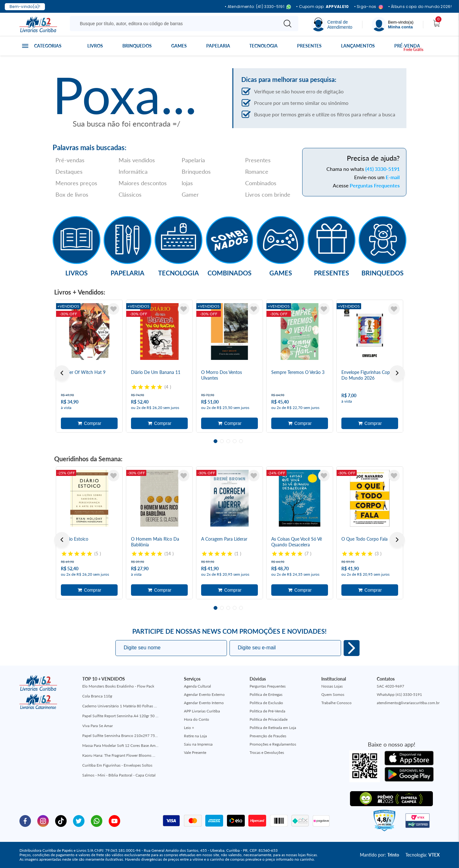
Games (179, 46)
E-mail (393, 177)
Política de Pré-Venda (267, 711)
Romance (257, 171)
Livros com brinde (268, 194)
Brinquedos (137, 46)
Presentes (309, 46)
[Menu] (393, 24)
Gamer (190, 194)
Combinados (261, 183)
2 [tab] (222, 441)
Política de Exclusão (266, 703)
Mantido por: (379, 855)
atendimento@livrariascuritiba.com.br (408, 703)
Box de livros (72, 194)
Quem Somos (333, 694)
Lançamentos (358, 46)
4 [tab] (235, 441)
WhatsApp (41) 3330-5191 (399, 694)
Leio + (189, 728)
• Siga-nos (369, 7)
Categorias (48, 46)
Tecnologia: (423, 855)
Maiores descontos (143, 183)
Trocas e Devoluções (267, 752)
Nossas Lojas (332, 686)
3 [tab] (228, 441)
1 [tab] (215, 441)
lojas (187, 183)
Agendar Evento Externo (204, 694)
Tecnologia (263, 46)
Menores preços (76, 183)
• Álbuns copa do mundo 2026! (420, 7)
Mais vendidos (137, 160)
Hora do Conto (197, 719)
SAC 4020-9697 (390, 686)
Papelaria (218, 46)
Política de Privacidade (269, 719)
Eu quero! (352, 648)
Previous (62, 373)
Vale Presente (195, 752)
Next (397, 373)
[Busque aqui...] (175, 24)
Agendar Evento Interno (204, 703)
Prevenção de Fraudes (268, 736)
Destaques (69, 171)
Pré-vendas (70, 160)
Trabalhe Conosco (336, 703)
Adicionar (89, 423)
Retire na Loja (195, 736)
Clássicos (130, 194)
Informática (133, 171)
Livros (95, 46)
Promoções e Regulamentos (273, 744)
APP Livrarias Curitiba (202, 711)
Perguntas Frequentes (375, 185)
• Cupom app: (323, 7)
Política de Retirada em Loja (273, 728)
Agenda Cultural (197, 686)
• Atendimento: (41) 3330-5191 (258, 7)
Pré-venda (407, 46)
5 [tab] (241, 441)
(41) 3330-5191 (382, 169)
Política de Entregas (266, 694)
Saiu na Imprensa (198, 744)
